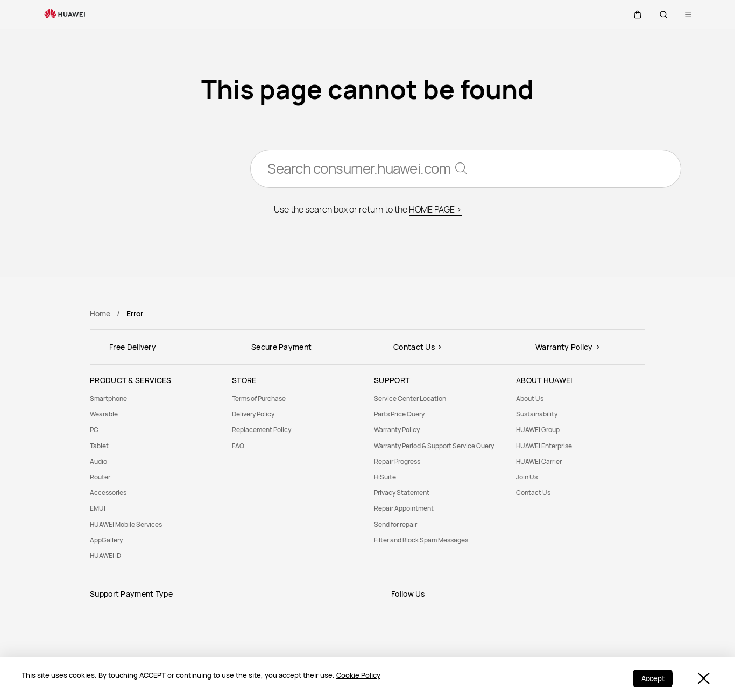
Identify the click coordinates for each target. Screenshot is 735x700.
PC (94, 430)
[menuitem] (154, 398)
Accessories (108, 493)
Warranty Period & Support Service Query (434, 446)
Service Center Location (410, 398)
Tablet (99, 446)
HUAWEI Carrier (539, 461)
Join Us (527, 477)
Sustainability (537, 414)
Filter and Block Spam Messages (421, 540)
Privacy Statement (402, 493)
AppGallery (106, 540)
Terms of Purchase (259, 398)
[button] (638, 15)
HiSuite (385, 477)
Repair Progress (397, 461)
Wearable (104, 414)
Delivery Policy (253, 414)
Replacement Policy (262, 430)
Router (100, 477)
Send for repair (395, 524)
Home (100, 313)
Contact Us (533, 493)
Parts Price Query (399, 414)
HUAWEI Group (538, 430)
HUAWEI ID (105, 556)
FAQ (238, 446)
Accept (652, 678)
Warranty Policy (397, 430)
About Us (530, 398)
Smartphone (108, 398)
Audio (98, 461)
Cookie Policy (358, 675)
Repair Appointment (404, 508)
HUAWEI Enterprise (544, 446)
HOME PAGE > (435, 210)
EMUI (98, 508)
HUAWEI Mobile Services (126, 524)
